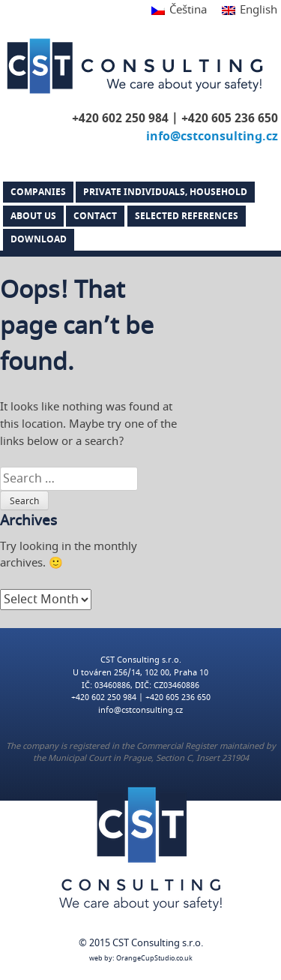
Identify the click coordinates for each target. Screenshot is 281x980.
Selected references (187, 216)
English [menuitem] (259, 10)
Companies (38, 192)
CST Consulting (135, 66)
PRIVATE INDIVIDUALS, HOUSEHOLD (165, 192)
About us (33, 216)
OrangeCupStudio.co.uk (154, 959)
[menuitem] (179, 11)
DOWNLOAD (39, 239)
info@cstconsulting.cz (212, 137)
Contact (95, 216)
